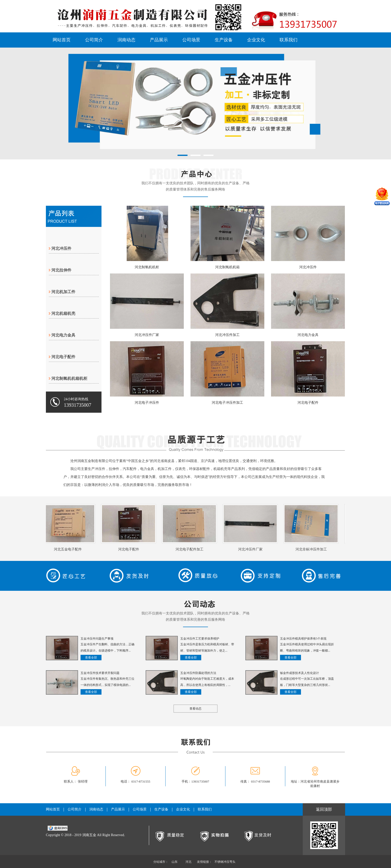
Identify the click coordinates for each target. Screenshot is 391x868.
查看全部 (91, 658)
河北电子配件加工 (191, 549)
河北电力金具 (63, 335)
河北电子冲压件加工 (227, 403)
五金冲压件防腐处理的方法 (198, 673)
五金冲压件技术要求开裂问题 (100, 673)
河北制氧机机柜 (147, 267)
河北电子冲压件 (147, 403)
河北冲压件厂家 (147, 335)
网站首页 (62, 40)
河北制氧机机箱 (227, 267)
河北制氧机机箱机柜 (69, 378)
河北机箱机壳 (63, 313)
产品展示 (159, 40)
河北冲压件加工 (227, 335)
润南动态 (126, 40)
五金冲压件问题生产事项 (97, 639)
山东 (175, 862)
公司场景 (191, 40)
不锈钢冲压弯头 (225, 862)
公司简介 (94, 40)
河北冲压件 (61, 248)
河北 (189, 862)
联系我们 (289, 40)
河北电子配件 (63, 357)
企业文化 (256, 40)
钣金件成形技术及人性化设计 (299, 673)
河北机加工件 (63, 292)
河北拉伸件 (61, 270)
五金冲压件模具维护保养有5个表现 (303, 639)
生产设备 (224, 40)
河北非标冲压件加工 (312, 549)
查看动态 (195, 709)
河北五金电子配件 (69, 549)
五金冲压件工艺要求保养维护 (200, 639)
